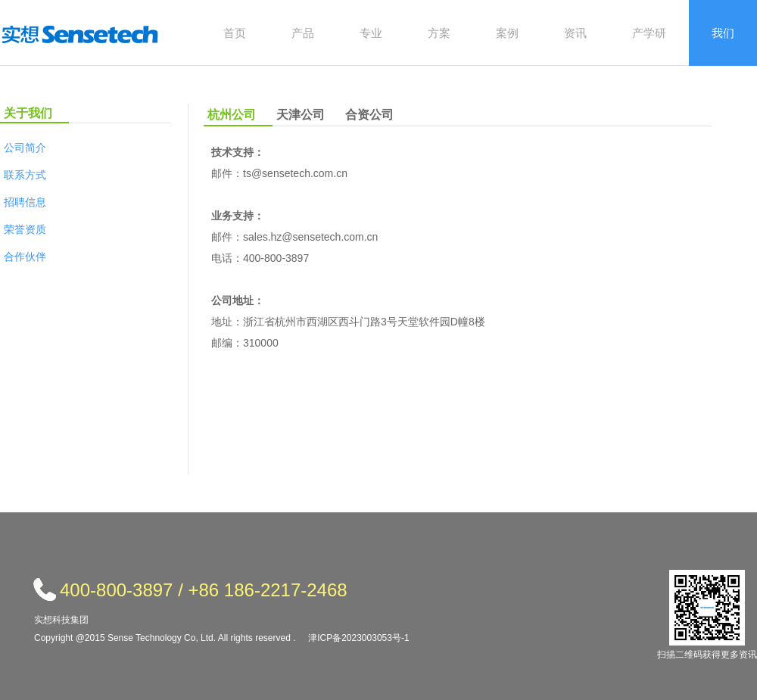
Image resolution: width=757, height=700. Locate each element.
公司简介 (25, 148)
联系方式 (25, 175)
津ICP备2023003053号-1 (358, 638)
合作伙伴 (25, 257)
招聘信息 (25, 202)
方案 (439, 33)
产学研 (649, 33)
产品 (303, 33)
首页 (235, 33)
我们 (723, 33)
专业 (371, 33)
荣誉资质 (25, 229)
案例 (507, 33)
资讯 (575, 33)
